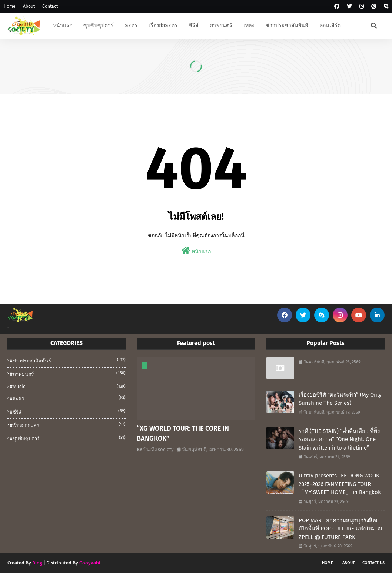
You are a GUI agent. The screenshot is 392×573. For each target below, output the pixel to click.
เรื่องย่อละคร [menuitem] (163, 25)
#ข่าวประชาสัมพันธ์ (68, 360)
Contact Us (373, 563)
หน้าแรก (196, 251)
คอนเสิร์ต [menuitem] (330, 25)
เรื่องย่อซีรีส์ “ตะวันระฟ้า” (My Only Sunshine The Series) (340, 399)
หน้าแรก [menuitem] (63, 25)
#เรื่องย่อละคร (68, 425)
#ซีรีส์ (68, 411)
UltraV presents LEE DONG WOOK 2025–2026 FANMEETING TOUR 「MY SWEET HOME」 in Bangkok (340, 484)
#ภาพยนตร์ (68, 374)
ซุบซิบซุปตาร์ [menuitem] (99, 25)
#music (68, 386)
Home (10, 6)
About (29, 6)
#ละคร (68, 398)
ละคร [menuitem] (131, 25)
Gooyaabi (90, 563)
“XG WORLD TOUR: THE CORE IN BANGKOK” (183, 433)
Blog (37, 563)
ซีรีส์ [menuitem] (194, 25)
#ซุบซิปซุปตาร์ (68, 438)
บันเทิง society (158, 449)
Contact (50, 6)
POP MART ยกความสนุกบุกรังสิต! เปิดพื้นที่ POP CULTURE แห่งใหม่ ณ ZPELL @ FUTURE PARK (340, 529)
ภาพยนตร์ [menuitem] (221, 25)
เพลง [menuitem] (249, 25)
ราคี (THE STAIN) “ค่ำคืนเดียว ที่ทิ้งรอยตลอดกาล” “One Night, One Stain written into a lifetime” (339, 439)
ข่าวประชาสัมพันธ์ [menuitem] (287, 25)
